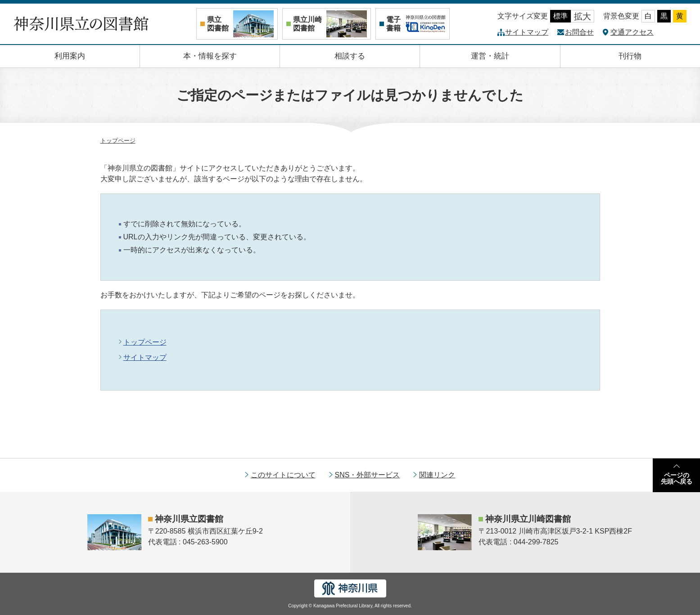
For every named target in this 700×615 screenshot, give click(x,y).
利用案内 (70, 56)
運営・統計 (490, 56)
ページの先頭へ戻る (677, 478)
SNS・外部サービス (368, 475)
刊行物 (630, 56)
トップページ (118, 141)
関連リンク (437, 475)
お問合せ (579, 32)
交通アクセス (632, 32)
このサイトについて (283, 475)
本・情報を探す (210, 56)
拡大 (583, 16)
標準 (560, 16)
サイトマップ (527, 32)
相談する (350, 56)
